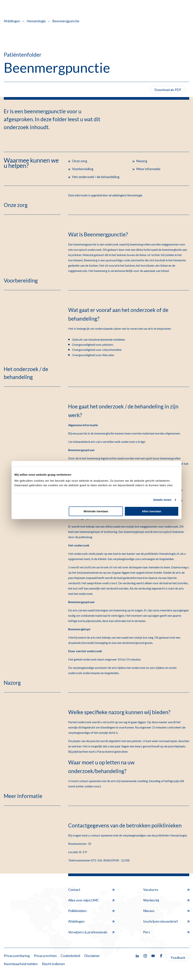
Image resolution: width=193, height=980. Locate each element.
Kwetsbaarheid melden (21, 964)
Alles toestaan (152, 511)
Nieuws (166, 911)
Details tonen (162, 500)
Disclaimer (92, 956)
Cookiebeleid (70, 956)
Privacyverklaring (17, 956)
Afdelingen (12, 21)
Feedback (178, 958)
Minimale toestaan (96, 511)
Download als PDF (168, 90)
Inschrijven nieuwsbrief (166, 921)
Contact (91, 890)
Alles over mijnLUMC (91, 900)
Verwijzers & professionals (91, 932)
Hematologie (36, 21)
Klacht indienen (53, 964)
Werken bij (166, 900)
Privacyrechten (45, 956)
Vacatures (166, 890)
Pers (166, 932)
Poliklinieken (91, 911)
